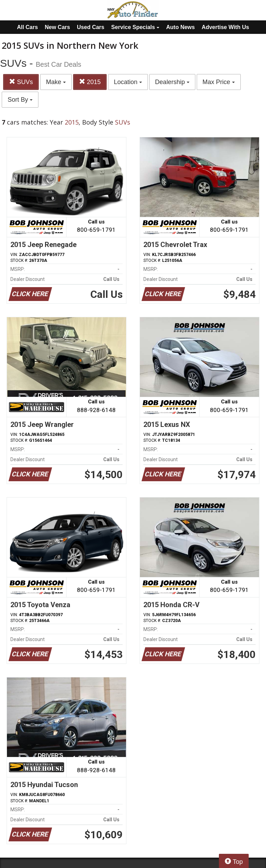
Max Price (219, 82)
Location (128, 82)
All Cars (27, 27)
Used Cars (91, 27)
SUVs (21, 82)
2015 (90, 82)
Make (56, 82)
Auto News (181, 27)
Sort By (20, 100)
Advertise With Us (225, 27)
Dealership (172, 82)
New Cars (57, 27)
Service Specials (135, 27)
